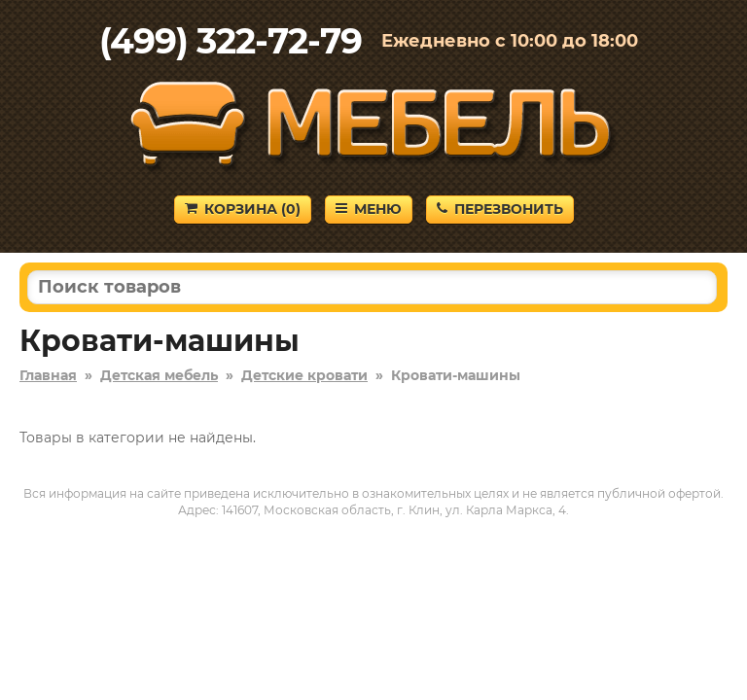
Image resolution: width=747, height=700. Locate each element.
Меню (369, 209)
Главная (48, 375)
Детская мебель (159, 375)
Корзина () (243, 209)
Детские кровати (304, 375)
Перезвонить (500, 209)
